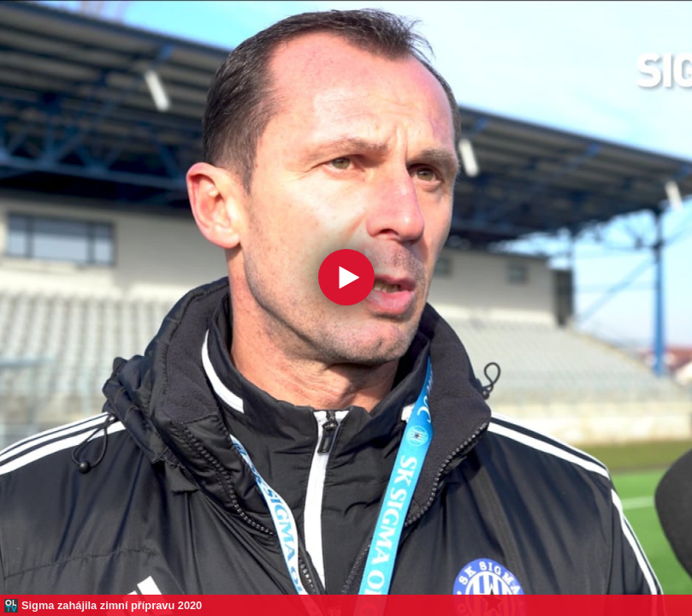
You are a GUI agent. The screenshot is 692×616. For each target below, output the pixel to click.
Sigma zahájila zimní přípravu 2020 (112, 605)
